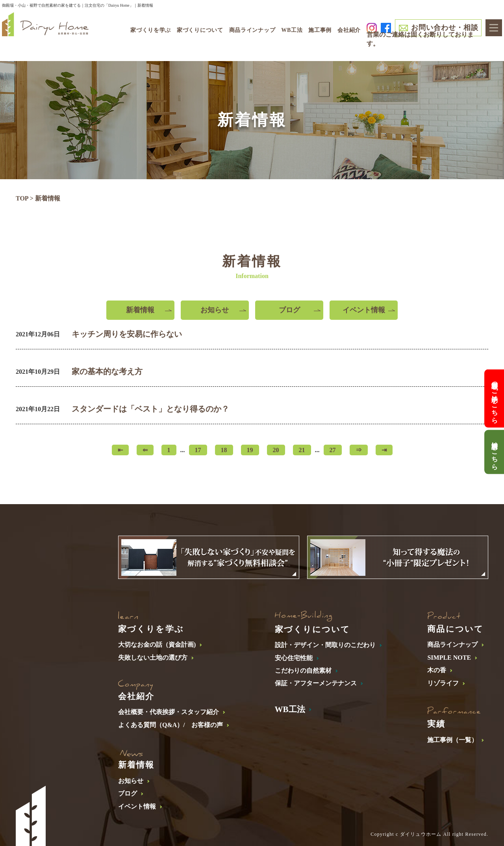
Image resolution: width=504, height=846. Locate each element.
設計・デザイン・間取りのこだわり (325, 645)
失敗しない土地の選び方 (153, 658)
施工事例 (320, 30)
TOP (22, 198)
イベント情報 (364, 310)
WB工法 (292, 30)
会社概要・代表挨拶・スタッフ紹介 (169, 712)
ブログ (289, 310)
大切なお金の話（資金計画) (157, 645)
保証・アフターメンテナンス (316, 683)
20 (276, 450)
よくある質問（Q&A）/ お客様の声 (170, 725)
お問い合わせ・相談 (445, 28)
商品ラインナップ (452, 645)
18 (224, 450)
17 (198, 450)
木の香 (437, 670)
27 (333, 450)
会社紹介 (349, 30)
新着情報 (140, 310)
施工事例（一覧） (452, 740)
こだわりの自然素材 (303, 671)
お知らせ (215, 310)
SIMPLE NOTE (449, 658)
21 (302, 450)
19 (250, 450)
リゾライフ (443, 683)
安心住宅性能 (294, 658)
